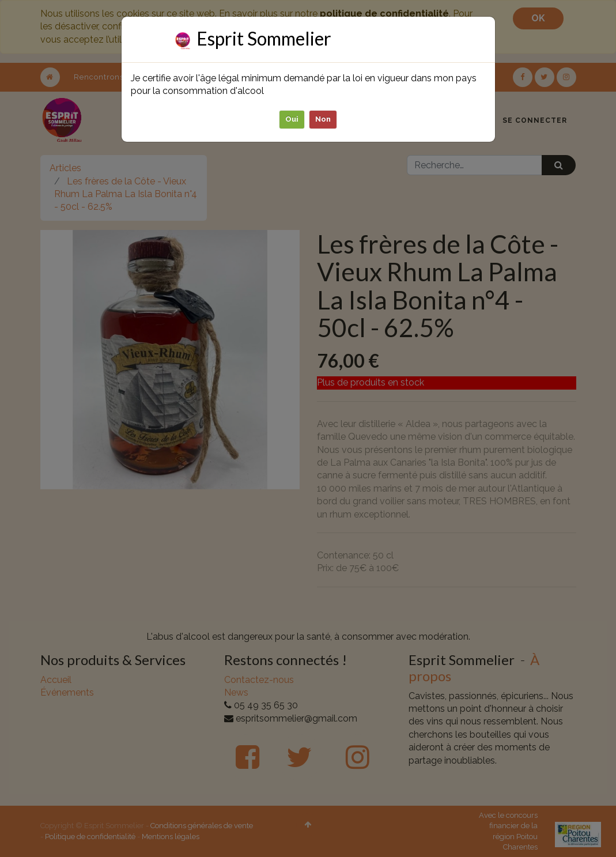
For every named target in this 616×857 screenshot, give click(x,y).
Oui (292, 119)
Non (323, 119)
